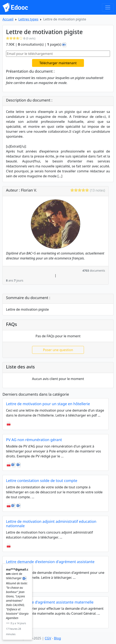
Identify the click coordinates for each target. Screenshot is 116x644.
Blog (57, 638)
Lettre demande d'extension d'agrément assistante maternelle (50, 564)
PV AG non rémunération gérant (34, 440)
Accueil (8, 19)
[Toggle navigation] (108, 7)
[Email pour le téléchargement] (58, 54)
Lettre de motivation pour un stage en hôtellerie (48, 404)
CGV (48, 638)
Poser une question (58, 350)
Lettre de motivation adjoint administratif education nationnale (51, 524)
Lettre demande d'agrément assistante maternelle (50, 602)
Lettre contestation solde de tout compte (42, 481)
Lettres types (28, 19)
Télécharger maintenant (58, 63)
